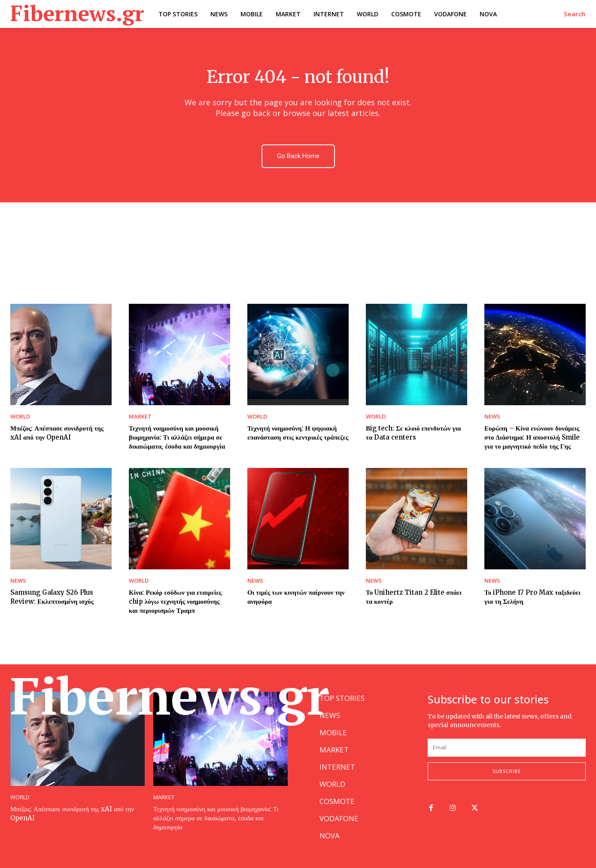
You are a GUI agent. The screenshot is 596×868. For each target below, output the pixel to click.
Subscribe (507, 771)
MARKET (140, 417)
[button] (575, 14)
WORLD (20, 417)
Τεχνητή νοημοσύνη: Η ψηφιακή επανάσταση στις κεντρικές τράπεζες (298, 433)
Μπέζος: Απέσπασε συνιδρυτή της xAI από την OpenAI (57, 433)
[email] (507, 748)
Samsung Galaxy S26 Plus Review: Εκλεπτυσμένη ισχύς (52, 597)
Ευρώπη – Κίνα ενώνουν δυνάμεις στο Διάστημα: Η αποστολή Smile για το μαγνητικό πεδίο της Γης (532, 437)
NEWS (492, 417)
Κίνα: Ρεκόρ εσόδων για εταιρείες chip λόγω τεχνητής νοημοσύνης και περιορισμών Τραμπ (175, 601)
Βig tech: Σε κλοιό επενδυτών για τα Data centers (414, 433)
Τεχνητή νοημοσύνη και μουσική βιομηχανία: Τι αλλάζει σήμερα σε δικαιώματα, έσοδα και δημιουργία (177, 437)
